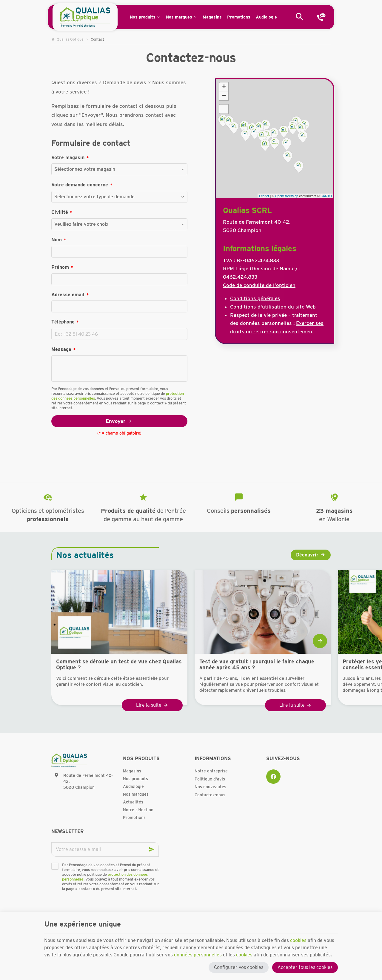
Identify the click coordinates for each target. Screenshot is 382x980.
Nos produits (135, 779)
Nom (57, 240)
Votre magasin (68, 158)
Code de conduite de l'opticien (259, 285)
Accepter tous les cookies (305, 967)
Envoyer (119, 421)
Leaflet (264, 196)
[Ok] (152, 849)
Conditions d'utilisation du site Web (273, 307)
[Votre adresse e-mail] (105, 849)
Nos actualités (85, 555)
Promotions (134, 818)
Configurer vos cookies (239, 967)
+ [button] (224, 87)
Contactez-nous (210, 795)
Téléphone (63, 322)
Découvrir (307, 555)
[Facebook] (273, 777)
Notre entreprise (211, 771)
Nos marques (136, 794)
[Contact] (321, 17)
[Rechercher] (300, 17)
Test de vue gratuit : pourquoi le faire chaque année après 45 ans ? (257, 665)
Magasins (132, 771)
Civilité (60, 212)
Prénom (60, 267)
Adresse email (68, 295)
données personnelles (198, 955)
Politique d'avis (210, 779)
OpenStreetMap (286, 196)
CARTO (326, 196)
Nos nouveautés (210, 787)
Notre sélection (138, 810)
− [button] (224, 96)
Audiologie (133, 786)
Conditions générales (255, 298)
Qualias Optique (67, 39)
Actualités (133, 802)
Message (61, 349)
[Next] (320, 641)
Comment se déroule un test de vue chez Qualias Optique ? (119, 665)
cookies (298, 940)
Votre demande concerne (80, 185)
